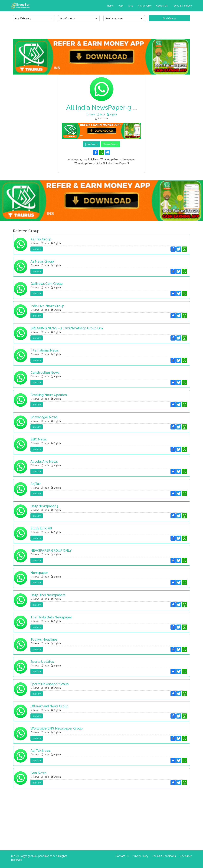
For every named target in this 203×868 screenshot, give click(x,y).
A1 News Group (42, 261)
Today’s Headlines (44, 639)
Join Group (92, 144)
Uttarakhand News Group (49, 706)
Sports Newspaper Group (50, 684)
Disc (131, 6)
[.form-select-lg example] (34, 18)
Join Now (37, 249)
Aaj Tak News (41, 751)
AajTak (35, 484)
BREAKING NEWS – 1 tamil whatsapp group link (67, 328)
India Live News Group (47, 306)
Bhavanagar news (44, 417)
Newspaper (39, 573)
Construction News (45, 373)
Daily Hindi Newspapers (48, 595)
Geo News (38, 773)
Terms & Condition (182, 6)
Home (110, 6)
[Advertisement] (101, 813)
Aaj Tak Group (41, 239)
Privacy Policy (144, 6)
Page (121, 6)
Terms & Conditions (164, 856)
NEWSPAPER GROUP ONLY (51, 551)
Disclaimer (186, 856)
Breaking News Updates (49, 395)
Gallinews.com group (47, 284)
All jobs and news (44, 462)
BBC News (39, 439)
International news (45, 350)
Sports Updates (42, 662)
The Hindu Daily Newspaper (51, 617)
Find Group (169, 18)
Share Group (110, 144)
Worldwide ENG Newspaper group (57, 728)
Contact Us (162, 6)
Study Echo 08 (41, 528)
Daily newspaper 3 (44, 506)
